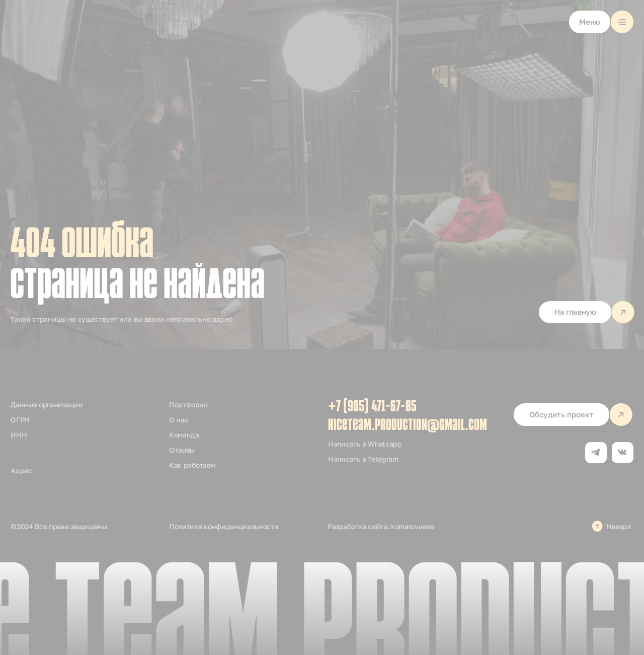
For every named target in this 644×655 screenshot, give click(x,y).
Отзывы (182, 450)
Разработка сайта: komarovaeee (381, 526)
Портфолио (188, 405)
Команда (184, 435)
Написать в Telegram (363, 459)
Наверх (619, 526)
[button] (601, 22)
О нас (179, 420)
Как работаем (192, 465)
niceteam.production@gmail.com (408, 426)
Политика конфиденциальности (224, 526)
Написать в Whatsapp (365, 444)
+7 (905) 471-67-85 (372, 407)
